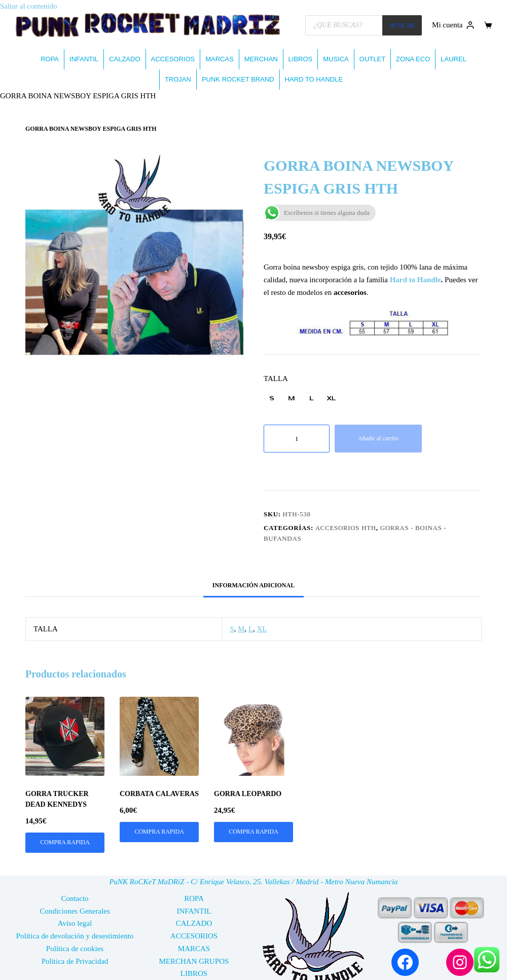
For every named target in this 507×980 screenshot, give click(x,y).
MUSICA (336, 59)
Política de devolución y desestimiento (75, 936)
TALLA (276, 379)
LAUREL (454, 59)
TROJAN (178, 79)
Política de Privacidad (75, 961)
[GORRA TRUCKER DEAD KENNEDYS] (65, 736)
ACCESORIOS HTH (346, 528)
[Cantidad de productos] (297, 439)
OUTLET (372, 59)
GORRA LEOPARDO (248, 794)
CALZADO (124, 59)
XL (262, 629)
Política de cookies (75, 949)
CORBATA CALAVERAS (159, 794)
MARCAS (220, 59)
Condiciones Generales (75, 911)
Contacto (75, 898)
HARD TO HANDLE (314, 79)
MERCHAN (261, 59)
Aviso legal (75, 923)
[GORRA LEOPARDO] (253, 736)
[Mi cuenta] (453, 25)
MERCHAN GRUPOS (194, 961)
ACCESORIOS (173, 59)
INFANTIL (84, 59)
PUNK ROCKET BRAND (238, 79)
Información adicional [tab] (253, 585)
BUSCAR (402, 25)
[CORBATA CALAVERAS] (159, 736)
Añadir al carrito (378, 438)
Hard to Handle (415, 280)
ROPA (50, 59)
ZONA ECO (413, 59)
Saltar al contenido (28, 6)
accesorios (350, 292)
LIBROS (301, 59)
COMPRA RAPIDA (65, 842)
